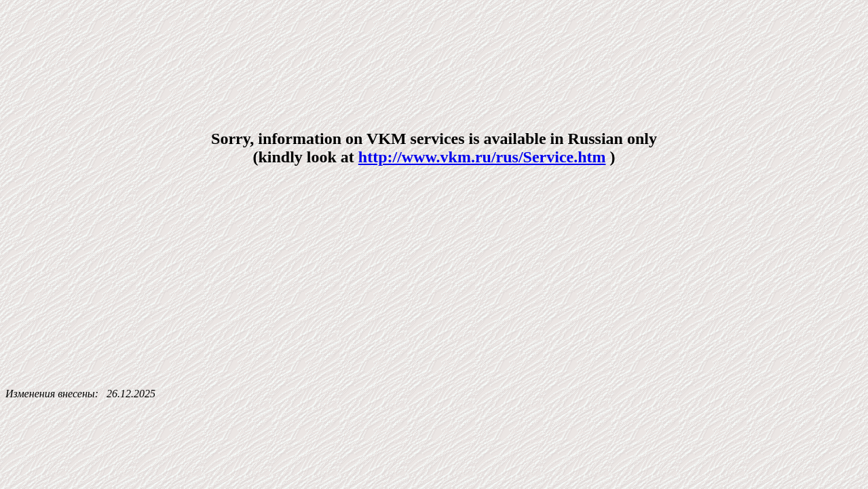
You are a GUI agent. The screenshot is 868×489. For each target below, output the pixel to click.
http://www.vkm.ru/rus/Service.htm (482, 157)
